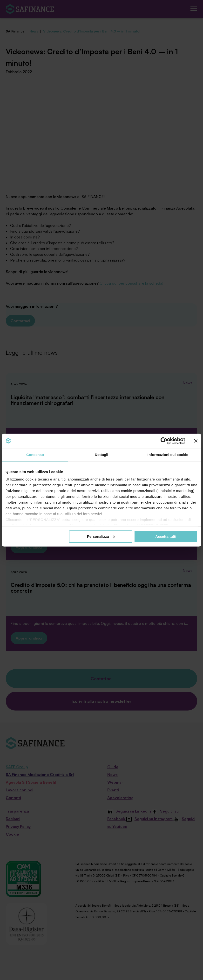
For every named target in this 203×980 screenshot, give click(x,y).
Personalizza (101, 536)
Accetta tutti (166, 536)
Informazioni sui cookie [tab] (168, 455)
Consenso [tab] (35, 455)
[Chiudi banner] (196, 441)
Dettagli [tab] (101, 455)
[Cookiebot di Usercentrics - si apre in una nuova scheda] (164, 441)
